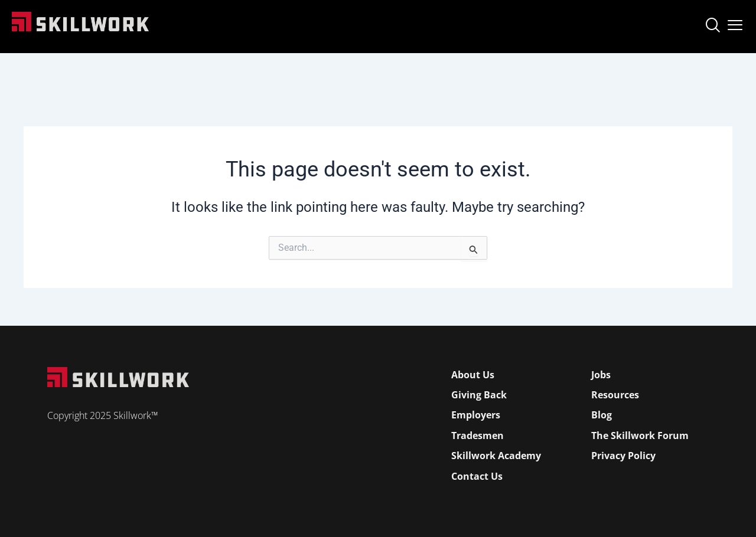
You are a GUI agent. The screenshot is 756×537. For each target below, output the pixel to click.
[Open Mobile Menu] (735, 23)
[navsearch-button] (712, 27)
